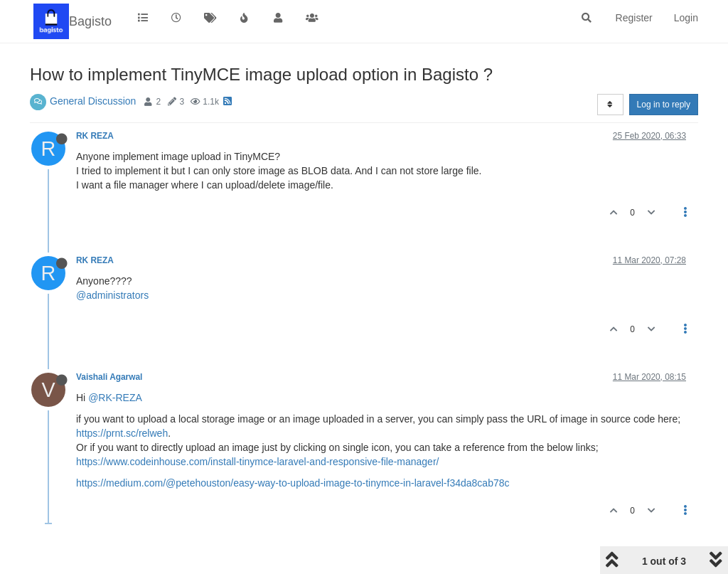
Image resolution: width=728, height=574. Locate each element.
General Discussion (93, 101)
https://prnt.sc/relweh (122, 433)
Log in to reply (664, 105)
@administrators (112, 295)
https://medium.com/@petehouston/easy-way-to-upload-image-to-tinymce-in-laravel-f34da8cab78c (293, 483)
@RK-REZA (115, 398)
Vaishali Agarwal (109, 377)
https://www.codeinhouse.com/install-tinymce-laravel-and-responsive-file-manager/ (257, 462)
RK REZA (95, 136)
